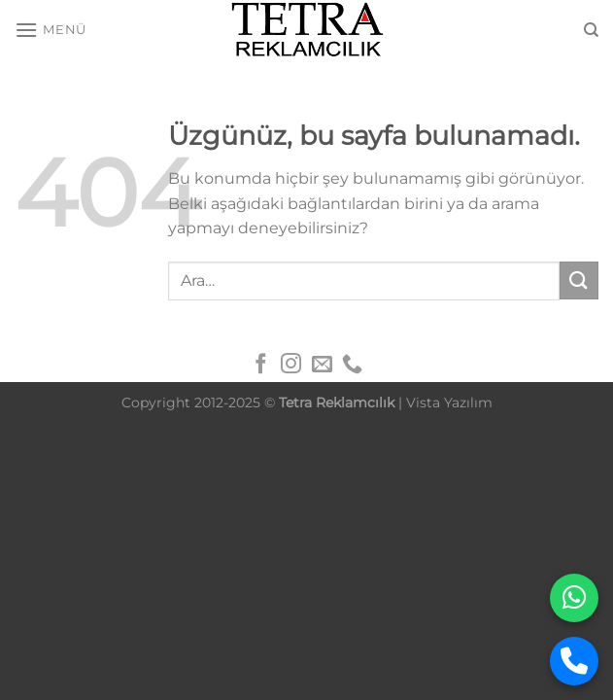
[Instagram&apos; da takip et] (291, 365)
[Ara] (591, 30)
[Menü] (51, 30)
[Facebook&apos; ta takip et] (260, 365)
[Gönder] (579, 280)
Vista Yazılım (449, 402)
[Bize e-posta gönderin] (322, 365)
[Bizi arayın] (352, 365)
